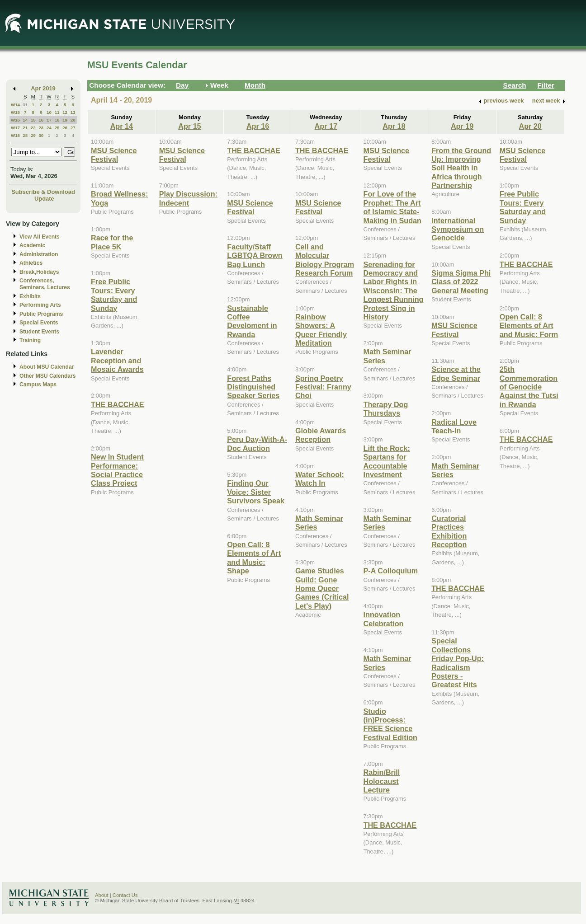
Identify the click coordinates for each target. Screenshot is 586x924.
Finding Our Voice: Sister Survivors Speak (256, 492)
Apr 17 (326, 126)
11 (57, 112)
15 (33, 120)
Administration (39, 254)
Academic (32, 245)
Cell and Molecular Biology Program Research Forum (325, 260)
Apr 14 (122, 126)
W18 (15, 135)
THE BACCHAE (118, 404)
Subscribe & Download (43, 192)
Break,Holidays (39, 272)
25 (57, 128)
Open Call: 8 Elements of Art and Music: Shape (254, 558)
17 (49, 120)
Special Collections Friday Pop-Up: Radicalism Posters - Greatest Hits (458, 663)
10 (49, 112)
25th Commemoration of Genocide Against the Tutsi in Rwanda (529, 387)
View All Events (40, 237)
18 (57, 120)
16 (41, 120)
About (102, 895)
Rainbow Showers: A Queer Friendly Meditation (321, 330)
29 (33, 135)
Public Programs (41, 314)
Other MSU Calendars (48, 376)
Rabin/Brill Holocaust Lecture (382, 781)
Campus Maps (38, 385)
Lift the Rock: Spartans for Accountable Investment (387, 461)
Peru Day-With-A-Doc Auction (257, 443)
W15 (15, 112)
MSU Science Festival (114, 155)
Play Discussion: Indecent (188, 198)
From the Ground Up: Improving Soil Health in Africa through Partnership (461, 168)
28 (25, 135)
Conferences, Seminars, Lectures (45, 284)
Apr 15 (189, 126)
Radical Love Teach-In (454, 426)
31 (25, 105)
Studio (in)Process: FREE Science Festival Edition (390, 724)
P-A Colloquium (391, 571)
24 (49, 128)
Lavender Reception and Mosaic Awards (117, 360)
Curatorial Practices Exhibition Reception (449, 531)
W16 (15, 120)
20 (73, 120)
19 (65, 120)
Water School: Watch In (320, 479)
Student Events (39, 332)
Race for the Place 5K (112, 242)
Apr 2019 (43, 88)
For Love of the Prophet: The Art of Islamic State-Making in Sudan (392, 207)
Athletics (31, 263)
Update (44, 199)
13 (73, 112)
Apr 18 (394, 126)
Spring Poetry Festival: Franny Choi (323, 387)
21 (25, 128)
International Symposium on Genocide (458, 229)
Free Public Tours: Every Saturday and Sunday (114, 295)
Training (30, 340)
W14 (15, 105)
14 (25, 120)
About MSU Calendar (47, 367)
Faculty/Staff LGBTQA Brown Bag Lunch (255, 256)
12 (65, 112)
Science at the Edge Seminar (456, 373)
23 (41, 128)
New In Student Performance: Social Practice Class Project (117, 470)
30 (41, 135)
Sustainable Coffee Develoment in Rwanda (252, 321)
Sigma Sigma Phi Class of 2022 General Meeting (461, 282)
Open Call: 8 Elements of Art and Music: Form (529, 326)
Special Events (39, 323)
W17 (15, 128)
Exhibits (30, 296)
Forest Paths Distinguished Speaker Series (253, 387)
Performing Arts (40, 305)
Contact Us (125, 895)
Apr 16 (258, 126)
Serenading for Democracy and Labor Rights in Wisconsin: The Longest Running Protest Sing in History (394, 291)
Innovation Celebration (384, 619)
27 (73, 128)
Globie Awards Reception (321, 435)
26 (65, 128)
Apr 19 (462, 126)
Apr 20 (530, 126)
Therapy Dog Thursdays (386, 409)
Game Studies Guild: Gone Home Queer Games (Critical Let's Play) (322, 588)
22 (33, 128)
